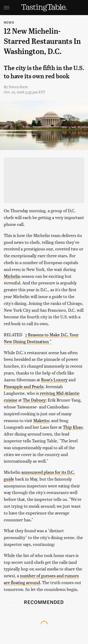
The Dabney (34, 400)
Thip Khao (73, 427)
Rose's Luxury (54, 380)
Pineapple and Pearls (23, 386)
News (9, 22)
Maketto (41, 420)
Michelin (12, 276)
